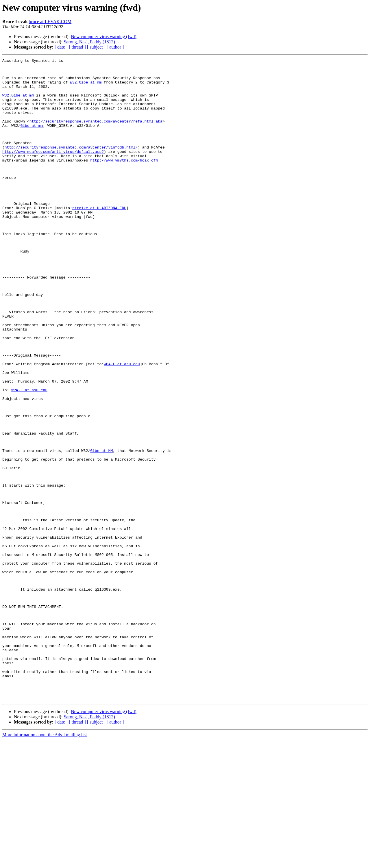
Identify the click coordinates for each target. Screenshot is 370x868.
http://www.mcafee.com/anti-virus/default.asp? (53, 170)
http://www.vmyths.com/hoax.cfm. (125, 181)
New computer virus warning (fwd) (104, 37)
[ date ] (61, 47)
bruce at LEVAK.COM (50, 22)
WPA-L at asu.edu (122, 425)
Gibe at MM (101, 529)
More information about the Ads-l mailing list (45, 863)
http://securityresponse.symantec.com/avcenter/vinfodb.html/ (71, 165)
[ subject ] (96, 47)
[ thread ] (77, 47)
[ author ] (115, 47)
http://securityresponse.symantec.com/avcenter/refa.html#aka (96, 134)
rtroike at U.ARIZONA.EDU (99, 238)
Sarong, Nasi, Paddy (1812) (89, 42)
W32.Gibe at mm (86, 87)
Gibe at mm (32, 139)
